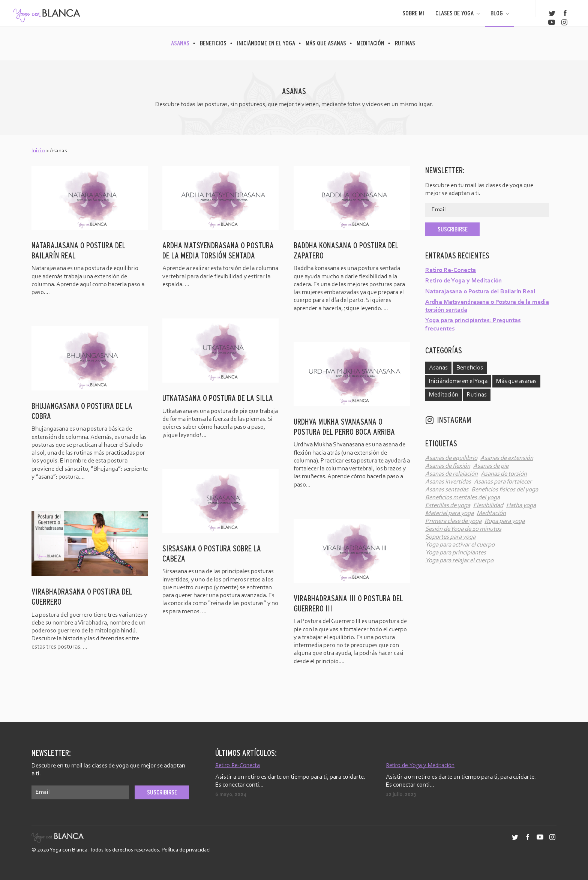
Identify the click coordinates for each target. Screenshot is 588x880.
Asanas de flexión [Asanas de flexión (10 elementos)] (448, 466)
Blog (500, 13)
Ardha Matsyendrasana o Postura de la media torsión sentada (487, 306)
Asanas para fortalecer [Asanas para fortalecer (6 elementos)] (503, 482)
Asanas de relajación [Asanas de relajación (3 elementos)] (451, 474)
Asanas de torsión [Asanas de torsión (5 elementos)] (504, 474)
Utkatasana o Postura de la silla (218, 398)
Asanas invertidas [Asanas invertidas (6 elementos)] (448, 482)
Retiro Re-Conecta (451, 270)
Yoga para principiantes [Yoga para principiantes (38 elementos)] (456, 553)
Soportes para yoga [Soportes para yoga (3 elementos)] (450, 537)
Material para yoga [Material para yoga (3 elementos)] (449, 513)
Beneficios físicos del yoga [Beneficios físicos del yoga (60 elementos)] (505, 490)
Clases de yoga (458, 13)
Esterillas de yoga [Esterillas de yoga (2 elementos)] (448, 505)
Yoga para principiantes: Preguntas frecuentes (473, 324)
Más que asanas (326, 43)
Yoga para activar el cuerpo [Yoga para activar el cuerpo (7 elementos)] (460, 545)
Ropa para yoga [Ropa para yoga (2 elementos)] (505, 521)
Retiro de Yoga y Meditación (463, 281)
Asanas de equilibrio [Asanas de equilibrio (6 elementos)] (451, 458)
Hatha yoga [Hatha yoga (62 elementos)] (521, 505)
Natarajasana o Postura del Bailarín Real (480, 292)
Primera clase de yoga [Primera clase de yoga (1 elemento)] (453, 521)
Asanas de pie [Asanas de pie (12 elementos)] (491, 466)
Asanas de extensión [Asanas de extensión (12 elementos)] (507, 458)
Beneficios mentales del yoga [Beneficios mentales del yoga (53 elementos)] (463, 498)
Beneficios (213, 43)
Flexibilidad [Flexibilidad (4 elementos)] (488, 505)
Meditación (370, 43)
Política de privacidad (186, 850)
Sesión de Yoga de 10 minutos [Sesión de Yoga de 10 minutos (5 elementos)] (463, 529)
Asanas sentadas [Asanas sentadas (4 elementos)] (447, 490)
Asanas (180, 43)
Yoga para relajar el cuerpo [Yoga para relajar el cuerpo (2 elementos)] (459, 561)
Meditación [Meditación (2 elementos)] (491, 513)
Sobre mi (413, 13)
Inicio (38, 151)
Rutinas (405, 43)
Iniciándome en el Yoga (266, 43)
